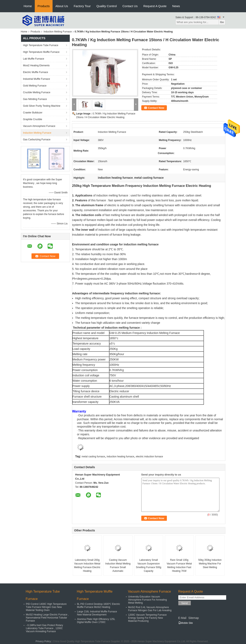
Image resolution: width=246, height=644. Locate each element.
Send (185, 603)
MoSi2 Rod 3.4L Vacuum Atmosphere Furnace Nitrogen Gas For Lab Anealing (150, 609)
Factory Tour (82, 6)
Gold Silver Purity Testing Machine (42, 106)
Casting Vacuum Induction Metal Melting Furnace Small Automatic (118, 565)
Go (222, 22)
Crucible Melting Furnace (37, 92)
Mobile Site (186, 623)
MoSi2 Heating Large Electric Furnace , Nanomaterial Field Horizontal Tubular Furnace (47, 618)
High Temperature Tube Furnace (41, 45)
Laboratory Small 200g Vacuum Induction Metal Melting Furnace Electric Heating (87, 565)
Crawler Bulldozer (33, 113)
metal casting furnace (93, 457)
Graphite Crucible (33, 119)
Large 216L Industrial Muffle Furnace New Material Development (97, 613)
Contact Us (130, 6)
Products (44, 6)
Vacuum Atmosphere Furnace (39, 126)
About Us (62, 6)
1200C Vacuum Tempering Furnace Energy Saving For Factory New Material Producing (147, 618)
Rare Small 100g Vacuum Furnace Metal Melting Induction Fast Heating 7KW (179, 565)
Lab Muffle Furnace (34, 59)
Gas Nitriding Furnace (35, 99)
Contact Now (156, 108)
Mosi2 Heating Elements (36, 65)
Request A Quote (155, 6)
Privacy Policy (43, 641)
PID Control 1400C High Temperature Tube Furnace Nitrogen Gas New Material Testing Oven (46, 607)
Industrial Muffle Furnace (37, 79)
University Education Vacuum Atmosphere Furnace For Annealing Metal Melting (148, 600)
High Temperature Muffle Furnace (41, 52)
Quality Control (107, 6)
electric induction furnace (149, 457)
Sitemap (194, 618)
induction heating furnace (120, 457)
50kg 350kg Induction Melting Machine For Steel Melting (210, 564)
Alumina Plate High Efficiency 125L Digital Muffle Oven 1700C (96, 621)
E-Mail (182, 618)
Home (28, 6)
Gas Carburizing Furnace (37, 140)
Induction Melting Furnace (58, 32)
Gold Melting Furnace (35, 86)
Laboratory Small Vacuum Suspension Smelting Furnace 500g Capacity (148, 565)
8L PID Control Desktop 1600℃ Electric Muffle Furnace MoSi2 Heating (99, 606)
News (176, 6)
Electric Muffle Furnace (36, 72)
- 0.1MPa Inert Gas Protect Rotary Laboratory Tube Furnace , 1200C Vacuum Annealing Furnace (44, 628)
